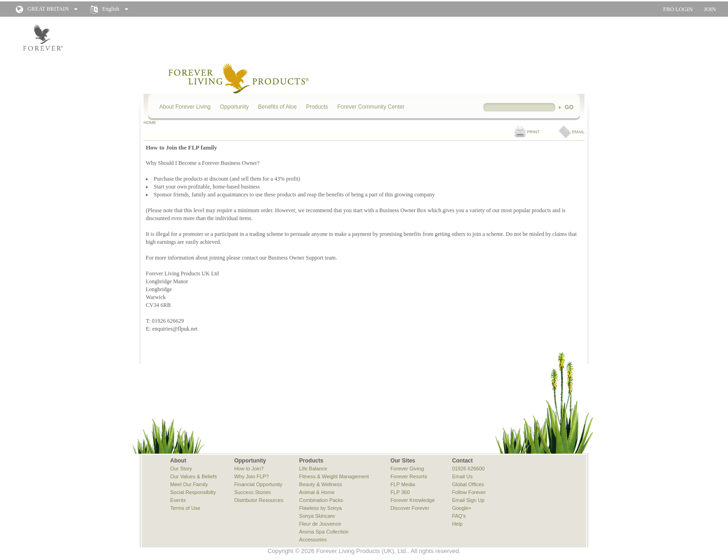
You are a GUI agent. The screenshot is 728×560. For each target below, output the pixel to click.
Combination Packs (321, 500)
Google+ (462, 508)
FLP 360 (400, 492)
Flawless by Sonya (320, 508)
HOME (150, 123)
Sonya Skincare (317, 516)
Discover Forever (410, 508)
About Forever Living (185, 107)
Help (458, 524)
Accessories (313, 540)
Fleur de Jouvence (320, 524)
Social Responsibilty (193, 492)
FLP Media (403, 484)
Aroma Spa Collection (324, 532)
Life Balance (313, 469)
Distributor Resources (259, 500)
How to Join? (249, 469)
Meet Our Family (189, 484)
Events (178, 500)
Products (317, 107)
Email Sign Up (468, 500)
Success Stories (252, 492)
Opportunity (234, 107)
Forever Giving (407, 469)
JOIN (710, 9)
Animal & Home (317, 492)
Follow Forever (469, 492)
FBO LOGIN (678, 9)
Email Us (462, 476)
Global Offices (468, 484)
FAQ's (459, 516)
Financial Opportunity (258, 484)
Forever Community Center (371, 107)
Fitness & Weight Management (334, 476)
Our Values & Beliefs (194, 476)
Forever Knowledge (413, 500)
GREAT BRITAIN (48, 9)
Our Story (181, 469)
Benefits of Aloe (277, 107)
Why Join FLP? (251, 476)
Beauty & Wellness (320, 484)
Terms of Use (185, 508)
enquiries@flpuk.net (175, 329)
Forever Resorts (409, 476)
